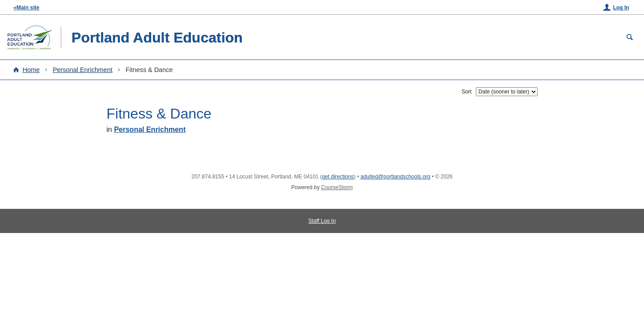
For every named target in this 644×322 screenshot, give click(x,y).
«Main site (26, 8)
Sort (466, 92)
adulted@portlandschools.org (395, 177)
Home (31, 70)
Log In (621, 8)
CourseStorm (337, 187)
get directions (338, 177)
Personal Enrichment (83, 70)
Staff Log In (322, 221)
